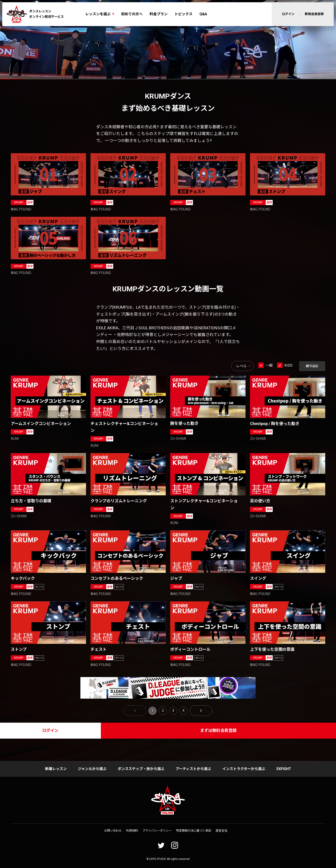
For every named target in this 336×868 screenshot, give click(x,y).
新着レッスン (56, 769)
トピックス (183, 14)
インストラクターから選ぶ (244, 769)
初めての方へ (132, 14)
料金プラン (159, 14)
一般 (269, 365)
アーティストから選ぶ (193, 769)
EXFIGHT (284, 769)
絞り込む (312, 366)
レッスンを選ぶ (98, 14)
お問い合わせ (113, 831)
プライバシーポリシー (157, 831)
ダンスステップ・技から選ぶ (141, 769)
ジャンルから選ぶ (92, 769)
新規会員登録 (314, 14)
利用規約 (132, 831)
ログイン (288, 14)
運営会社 (221, 831)
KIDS (288, 365)
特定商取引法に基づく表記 (194, 831)
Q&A (203, 14)
